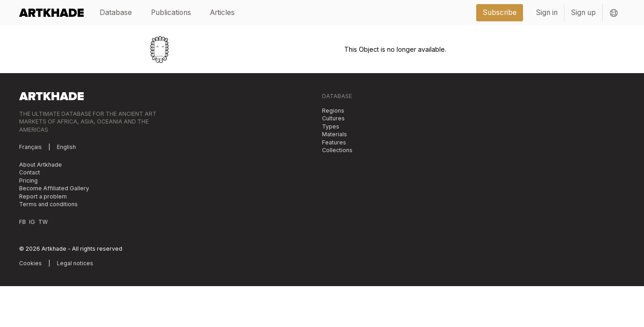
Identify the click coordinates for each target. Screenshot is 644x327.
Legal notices (75, 263)
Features (334, 142)
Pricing (28, 181)
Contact (30, 172)
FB (23, 222)
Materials (335, 134)
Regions (333, 111)
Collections (337, 150)
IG (32, 222)
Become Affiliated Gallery (54, 188)
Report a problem (43, 196)
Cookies (30, 263)
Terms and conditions (48, 204)
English (66, 147)
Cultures (333, 118)
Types (331, 126)
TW (43, 222)
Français (30, 147)
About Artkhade (40, 165)
